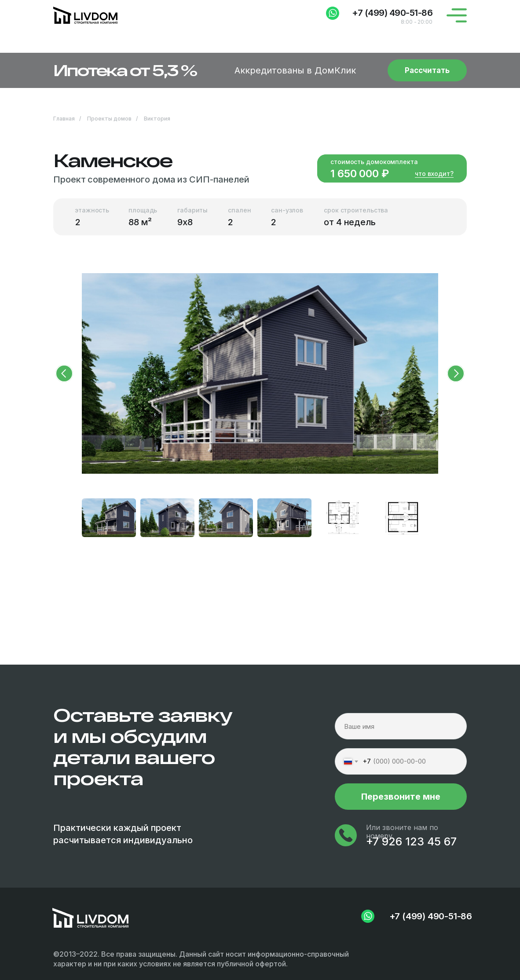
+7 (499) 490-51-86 (392, 13)
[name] (401, 726)
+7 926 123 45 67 (411, 841)
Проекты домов (109, 119)
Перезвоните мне (401, 797)
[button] (260, 70)
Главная (64, 119)
